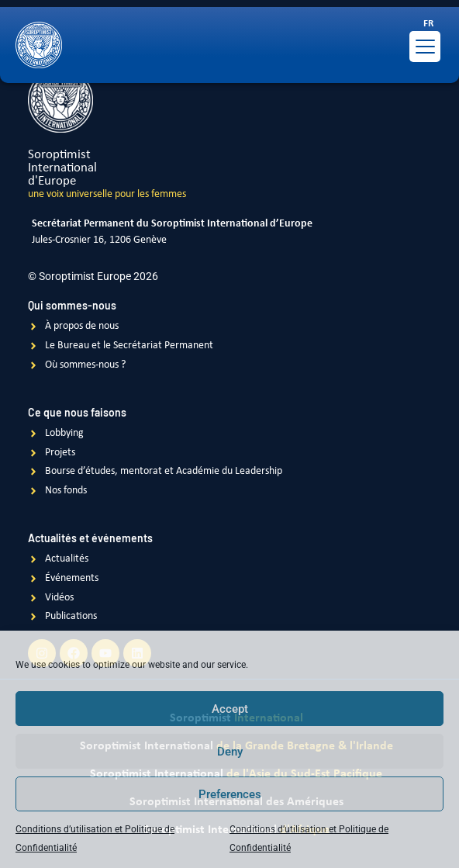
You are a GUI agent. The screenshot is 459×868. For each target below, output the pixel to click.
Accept (230, 709)
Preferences (230, 794)
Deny (230, 752)
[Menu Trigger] (425, 47)
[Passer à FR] (428, 24)
